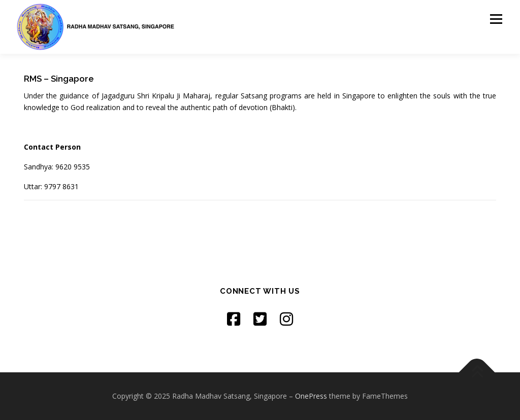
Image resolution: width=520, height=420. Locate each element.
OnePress (311, 396)
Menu (496, 19)
